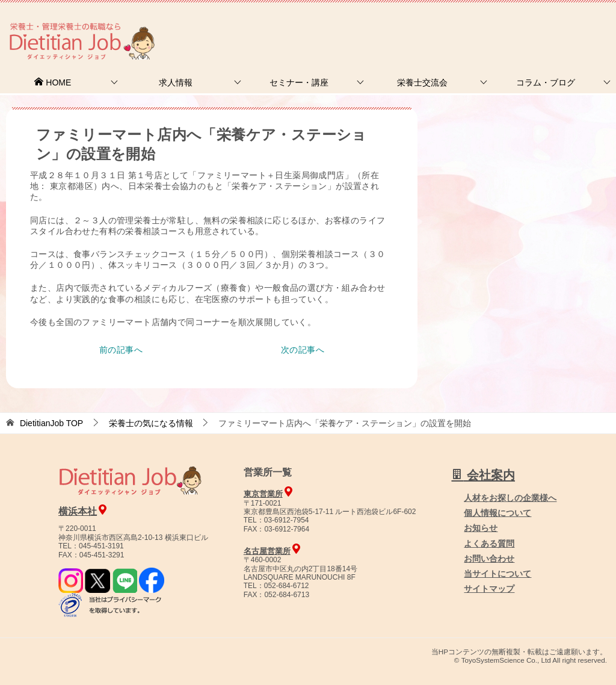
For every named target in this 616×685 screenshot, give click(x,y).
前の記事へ (121, 350)
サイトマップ (489, 589)
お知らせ (481, 528)
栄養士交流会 (422, 82)
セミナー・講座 (299, 82)
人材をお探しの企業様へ (535, 26)
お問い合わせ (489, 559)
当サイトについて (497, 574)
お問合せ (410, 27)
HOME (52, 82)
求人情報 (176, 82)
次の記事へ (303, 350)
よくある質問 (489, 544)
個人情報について (497, 513)
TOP (51, 423)
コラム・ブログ (546, 82)
